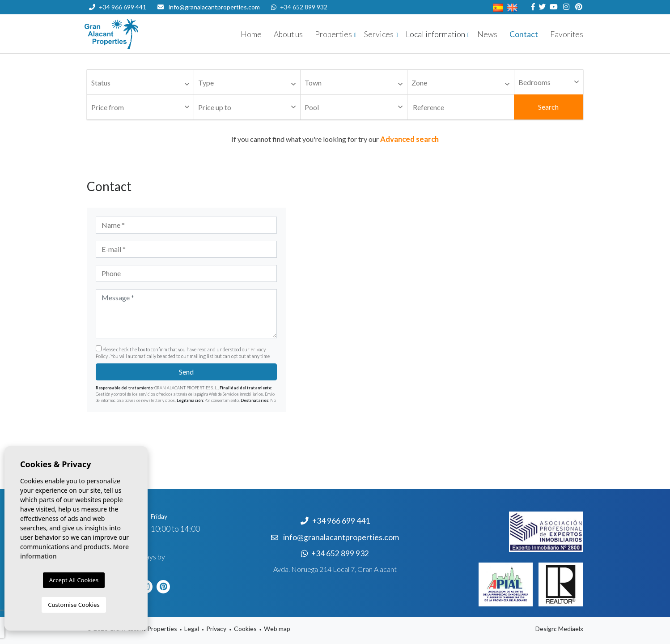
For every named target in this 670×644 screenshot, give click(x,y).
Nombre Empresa (138, 34)
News (487, 34)
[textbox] (143, 83)
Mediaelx (571, 629)
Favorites (567, 34)
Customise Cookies (74, 605)
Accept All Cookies (74, 580)
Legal (192, 629)
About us (288, 34)
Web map (277, 629)
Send (186, 372)
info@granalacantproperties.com (214, 7)
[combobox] (140, 82)
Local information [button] (435, 34)
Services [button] (379, 34)
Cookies (245, 629)
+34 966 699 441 (118, 7)
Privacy (216, 629)
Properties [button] (333, 34)
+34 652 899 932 (299, 7)
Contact (524, 34)
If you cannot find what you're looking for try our (335, 139)
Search (548, 107)
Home (251, 34)
